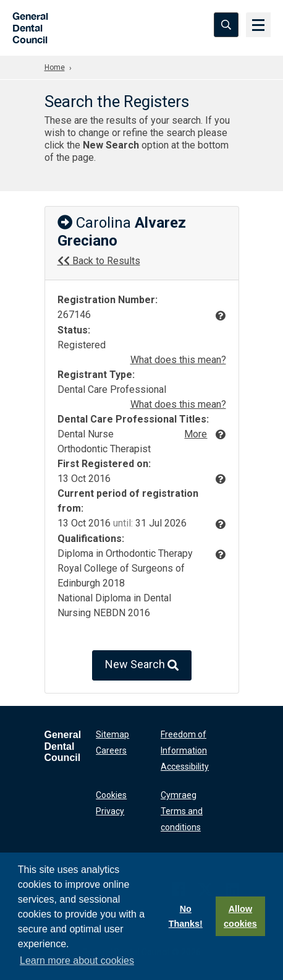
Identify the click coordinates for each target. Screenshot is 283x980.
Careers (111, 750)
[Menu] (258, 25)
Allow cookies (240, 916)
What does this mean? (178, 360)
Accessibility (185, 767)
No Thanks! (186, 916)
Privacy (110, 811)
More (196, 434)
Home (55, 67)
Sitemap (112, 734)
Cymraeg (179, 795)
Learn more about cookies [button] (77, 961)
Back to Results (99, 261)
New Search (142, 665)
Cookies (111, 795)
